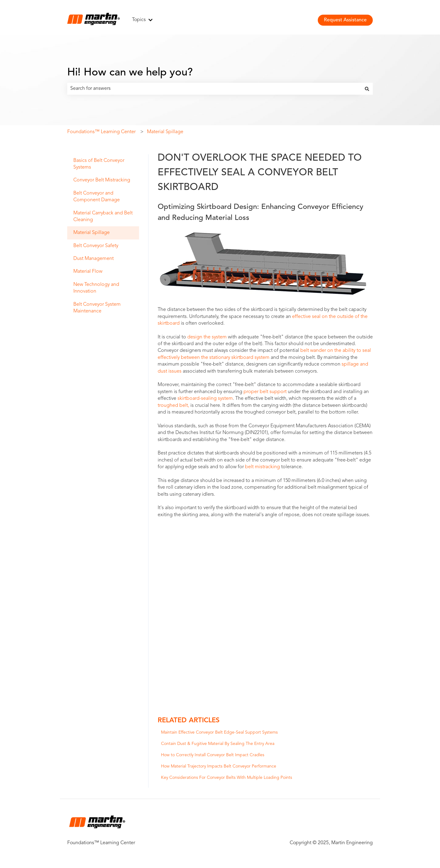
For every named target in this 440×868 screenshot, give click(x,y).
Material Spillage (165, 132)
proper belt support (265, 392)
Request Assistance (345, 20)
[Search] (367, 89)
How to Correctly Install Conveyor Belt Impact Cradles (213, 755)
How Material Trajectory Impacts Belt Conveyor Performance (219, 766)
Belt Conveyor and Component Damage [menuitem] (97, 197)
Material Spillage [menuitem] (92, 233)
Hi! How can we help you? (130, 73)
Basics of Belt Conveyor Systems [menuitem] (99, 164)
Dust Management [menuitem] (94, 259)
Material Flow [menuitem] (88, 272)
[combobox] (214, 89)
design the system (207, 337)
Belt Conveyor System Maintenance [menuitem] (97, 308)
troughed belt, (173, 406)
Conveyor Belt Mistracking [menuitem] (102, 180)
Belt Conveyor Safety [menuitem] (96, 246)
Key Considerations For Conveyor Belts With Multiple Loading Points (227, 778)
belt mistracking (262, 467)
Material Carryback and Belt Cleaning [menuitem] (103, 217)
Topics (139, 20)
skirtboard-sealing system (205, 399)
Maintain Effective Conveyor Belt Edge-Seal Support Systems (219, 732)
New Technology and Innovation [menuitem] (96, 288)
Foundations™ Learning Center (101, 132)
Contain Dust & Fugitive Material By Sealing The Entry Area (218, 744)
